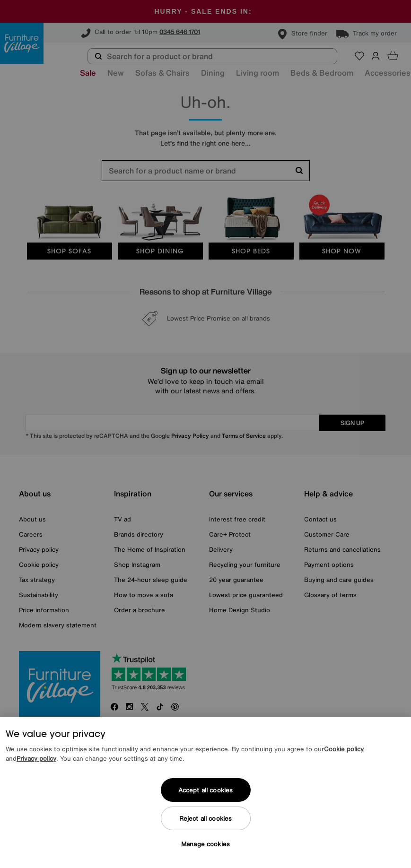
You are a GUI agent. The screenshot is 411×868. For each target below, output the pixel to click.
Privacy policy (36, 759)
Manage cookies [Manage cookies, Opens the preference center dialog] (205, 844)
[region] (205, 792)
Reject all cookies (205, 819)
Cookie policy (344, 749)
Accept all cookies (205, 790)
